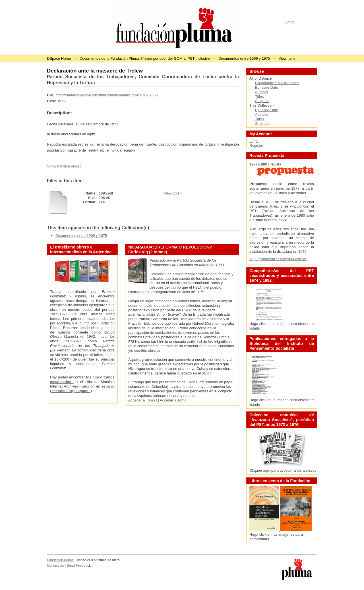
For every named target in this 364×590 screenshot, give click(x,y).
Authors (261, 92)
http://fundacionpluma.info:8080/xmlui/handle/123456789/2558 (106, 95)
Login (290, 22)
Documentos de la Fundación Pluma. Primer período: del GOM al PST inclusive (145, 58)
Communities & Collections (277, 83)
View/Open (172, 193)
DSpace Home (59, 58)
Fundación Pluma (60, 560)
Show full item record (64, 166)
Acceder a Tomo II (175, 400)
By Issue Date (267, 87)
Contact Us (55, 566)
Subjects (262, 101)
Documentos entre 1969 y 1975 (244, 58)
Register (256, 145)
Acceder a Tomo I (143, 400)
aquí (267, 470)
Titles (259, 97)
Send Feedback (79, 566)
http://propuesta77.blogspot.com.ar (278, 259)
